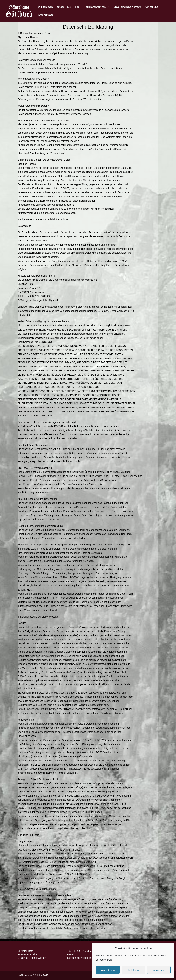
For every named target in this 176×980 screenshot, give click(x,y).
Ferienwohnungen (95, 7)
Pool (78, 7)
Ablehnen (133, 970)
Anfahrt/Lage (46, 15)
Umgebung (152, 7)
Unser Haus (64, 7)
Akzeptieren (108, 970)
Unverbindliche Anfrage (127, 7)
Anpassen (159, 970)
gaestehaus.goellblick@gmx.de (84, 958)
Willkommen (45, 7)
